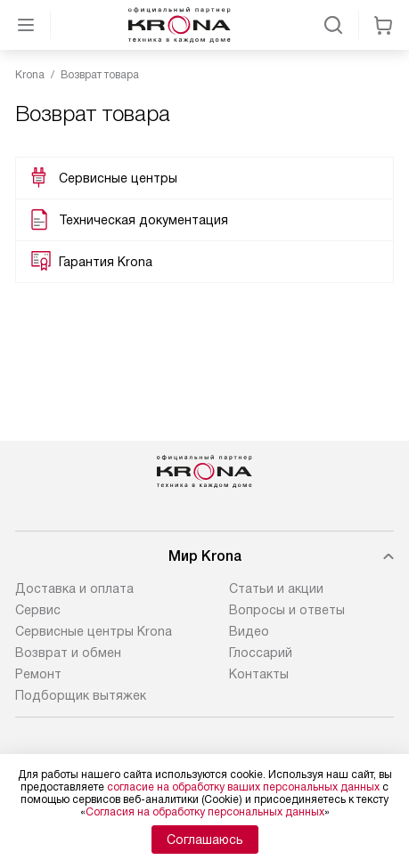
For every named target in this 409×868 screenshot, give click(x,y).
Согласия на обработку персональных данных (205, 812)
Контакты (259, 674)
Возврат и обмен (68, 653)
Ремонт (38, 674)
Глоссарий (261, 653)
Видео (249, 631)
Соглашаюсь (205, 840)
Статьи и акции (276, 588)
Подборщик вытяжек (81, 695)
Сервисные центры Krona (94, 631)
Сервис (38, 610)
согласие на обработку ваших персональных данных (243, 787)
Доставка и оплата (74, 588)
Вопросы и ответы (287, 610)
